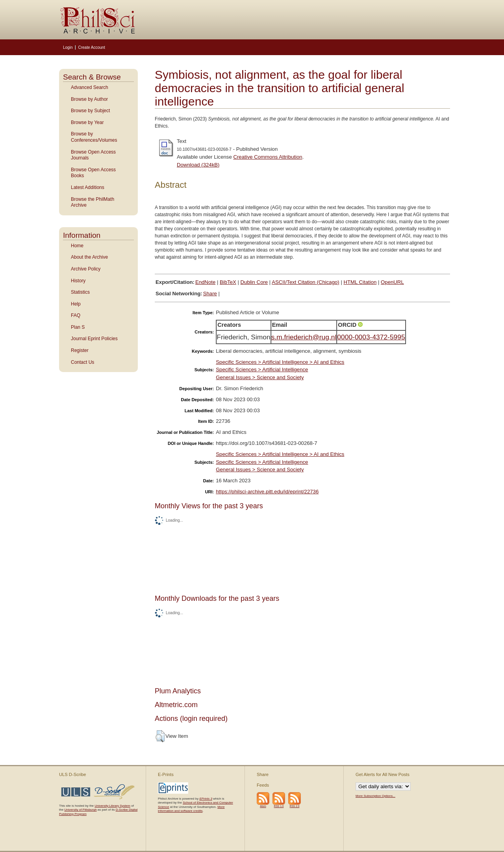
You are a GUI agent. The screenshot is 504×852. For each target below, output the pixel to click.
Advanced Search (90, 87)
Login (68, 47)
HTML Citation (360, 282)
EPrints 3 (206, 799)
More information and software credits (191, 809)
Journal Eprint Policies (94, 339)
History (78, 281)
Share (210, 294)
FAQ (76, 315)
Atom (263, 806)
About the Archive (89, 257)
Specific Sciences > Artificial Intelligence (262, 370)
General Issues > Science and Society (260, 377)
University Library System (112, 806)
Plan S (78, 327)
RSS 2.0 (295, 806)
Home (77, 246)
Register (80, 350)
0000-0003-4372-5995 (371, 337)
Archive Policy (86, 269)
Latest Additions (88, 187)
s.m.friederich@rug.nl (304, 337)
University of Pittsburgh (80, 810)
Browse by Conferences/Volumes (94, 137)
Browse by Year (87, 122)
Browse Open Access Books (93, 173)
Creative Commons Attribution (268, 157)
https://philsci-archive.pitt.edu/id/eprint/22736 (267, 492)
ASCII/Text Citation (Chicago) (306, 282)
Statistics (80, 292)
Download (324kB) (198, 165)
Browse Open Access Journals (93, 155)
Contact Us (82, 362)
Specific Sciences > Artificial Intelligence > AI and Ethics (280, 362)
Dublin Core (254, 282)
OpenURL (392, 282)
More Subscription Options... (375, 796)
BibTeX (228, 282)
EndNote (205, 282)
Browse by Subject (90, 111)
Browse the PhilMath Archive (93, 202)
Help (76, 304)
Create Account (91, 47)
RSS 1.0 (279, 806)
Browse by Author (89, 99)
